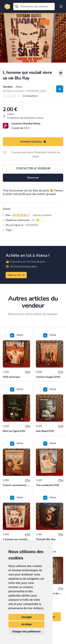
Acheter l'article (33, 142)
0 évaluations (30, 96)
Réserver (33, 178)
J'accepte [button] (26, 617)
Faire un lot (16, 275)
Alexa (18, 87)
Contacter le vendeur (33, 168)
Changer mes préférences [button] (26, 632)
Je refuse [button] (26, 624)
